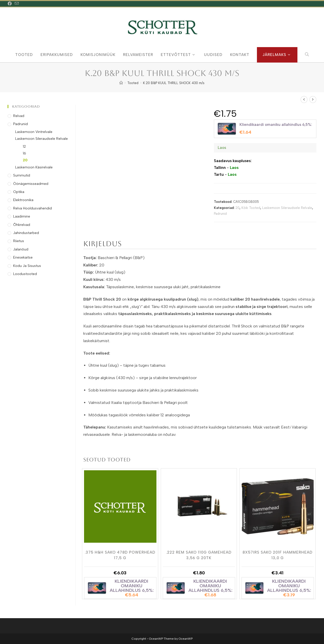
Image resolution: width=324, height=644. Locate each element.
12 (24, 147)
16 (24, 153)
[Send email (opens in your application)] (17, 4)
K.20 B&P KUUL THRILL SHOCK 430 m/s (174, 83)
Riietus (19, 241)
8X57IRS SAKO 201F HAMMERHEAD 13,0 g (278, 555)
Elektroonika (23, 200)
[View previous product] (304, 100)
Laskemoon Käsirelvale (34, 167)
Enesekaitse (23, 257)
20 (237, 208)
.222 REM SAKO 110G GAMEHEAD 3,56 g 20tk (199, 555)
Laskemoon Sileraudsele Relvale (287, 208)
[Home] (121, 83)
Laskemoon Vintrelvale (34, 132)
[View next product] (313, 100)
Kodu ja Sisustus (27, 266)
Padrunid (220, 214)
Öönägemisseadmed (31, 184)
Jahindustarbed (26, 233)
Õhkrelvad (22, 225)
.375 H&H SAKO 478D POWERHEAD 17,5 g (120, 555)
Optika (19, 192)
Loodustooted (25, 274)
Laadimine (22, 216)
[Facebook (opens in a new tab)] (10, 4)
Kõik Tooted (251, 208)
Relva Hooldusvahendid (33, 208)
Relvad (19, 116)
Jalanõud (21, 249)
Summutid (22, 175)
